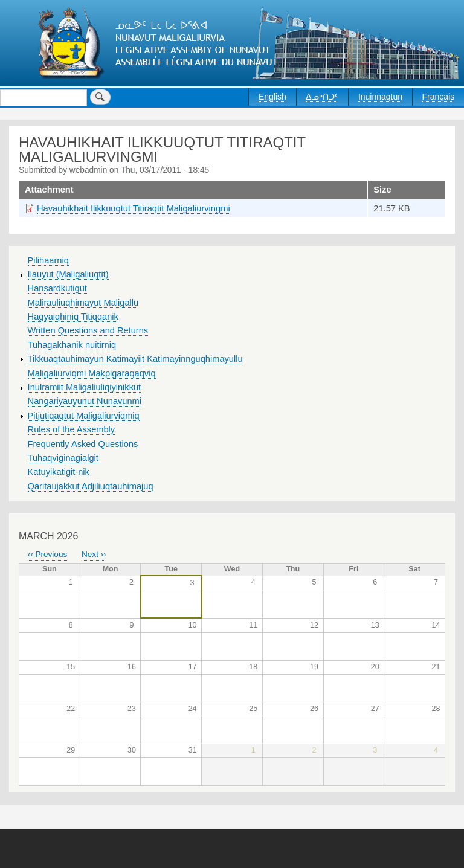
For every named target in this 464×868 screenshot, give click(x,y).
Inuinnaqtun (380, 97)
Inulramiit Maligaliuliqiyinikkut (85, 387)
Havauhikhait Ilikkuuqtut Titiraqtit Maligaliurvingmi (134, 208)
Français (439, 97)
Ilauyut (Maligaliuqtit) (68, 274)
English (272, 97)
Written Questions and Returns (88, 330)
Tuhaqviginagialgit (63, 458)
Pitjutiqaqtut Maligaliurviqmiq (84, 416)
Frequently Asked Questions (83, 444)
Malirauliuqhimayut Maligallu (83, 303)
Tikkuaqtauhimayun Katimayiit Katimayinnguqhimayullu (135, 359)
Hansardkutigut (57, 288)
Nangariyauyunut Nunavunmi (85, 401)
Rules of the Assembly (72, 429)
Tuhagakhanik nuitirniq (72, 345)
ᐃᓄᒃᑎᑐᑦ (322, 97)
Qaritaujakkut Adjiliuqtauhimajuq (91, 486)
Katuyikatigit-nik (59, 472)
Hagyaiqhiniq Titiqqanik (73, 317)
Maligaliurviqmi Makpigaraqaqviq (92, 373)
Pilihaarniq (48, 260)
